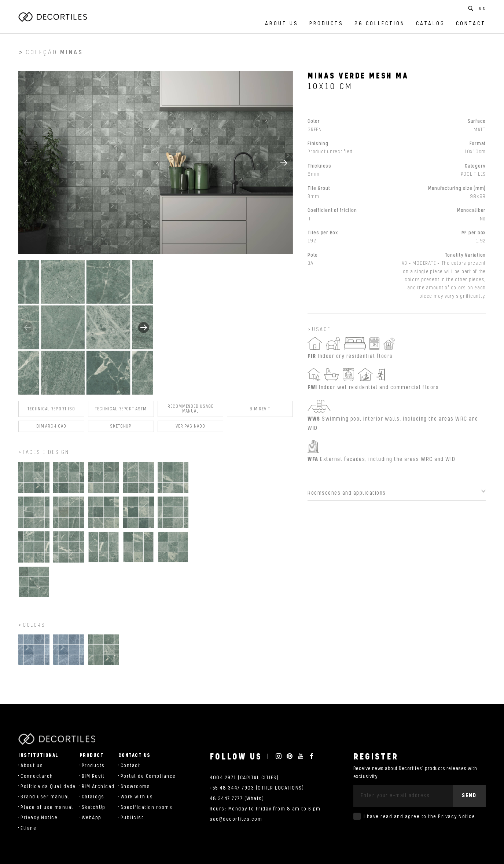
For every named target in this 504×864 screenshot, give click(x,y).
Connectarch (37, 776)
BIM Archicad (51, 429)
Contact (471, 24)
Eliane (28, 828)
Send (469, 796)
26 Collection (380, 24)
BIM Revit (260, 412)
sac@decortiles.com (236, 819)
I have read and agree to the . (420, 817)
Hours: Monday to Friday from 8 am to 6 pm (265, 809)
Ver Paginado (190, 429)
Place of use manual (47, 808)
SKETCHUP (121, 429)
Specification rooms (147, 808)
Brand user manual (45, 797)
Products (326, 24)
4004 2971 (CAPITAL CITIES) (244, 778)
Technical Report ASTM (121, 412)
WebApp (92, 818)
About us (282, 24)
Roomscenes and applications (347, 496)
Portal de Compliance (148, 776)
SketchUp (94, 808)
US (483, 9)
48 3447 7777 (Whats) (237, 799)
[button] (284, 165)
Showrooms (135, 787)
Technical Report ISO (51, 412)
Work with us (137, 797)
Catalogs (93, 797)
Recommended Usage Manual (190, 412)
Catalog (431, 24)
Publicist (132, 818)
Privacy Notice (39, 818)
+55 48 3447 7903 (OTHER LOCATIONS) (257, 788)
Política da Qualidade (48, 787)
